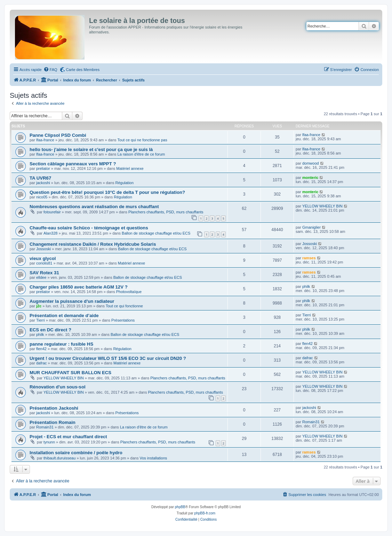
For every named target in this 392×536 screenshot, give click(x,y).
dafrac (42, 363)
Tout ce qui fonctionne (124, 306)
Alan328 (50, 233)
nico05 (42, 197)
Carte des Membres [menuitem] (83, 70)
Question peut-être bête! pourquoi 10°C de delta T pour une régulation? (107, 192)
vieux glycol (43, 258)
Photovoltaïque (129, 292)
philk (306, 286)
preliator (43, 168)
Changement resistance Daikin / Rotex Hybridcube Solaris (93, 244)
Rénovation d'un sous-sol (58, 387)
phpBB (180, 507)
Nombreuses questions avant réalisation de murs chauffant (94, 207)
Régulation (124, 183)
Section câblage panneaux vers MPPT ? (73, 164)
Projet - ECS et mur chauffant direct (68, 437)
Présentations (123, 320)
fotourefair (52, 212)
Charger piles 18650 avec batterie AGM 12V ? (79, 287)
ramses (309, 258)
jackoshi (43, 183)
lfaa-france (45, 140)
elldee (41, 277)
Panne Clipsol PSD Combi (58, 135)
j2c (39, 306)
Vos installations (153, 458)
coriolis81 (44, 263)
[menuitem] (50, 70)
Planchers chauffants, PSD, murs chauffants (166, 212)
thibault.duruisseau (59, 458)
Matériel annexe (130, 168)
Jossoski (43, 249)
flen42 (41, 349)
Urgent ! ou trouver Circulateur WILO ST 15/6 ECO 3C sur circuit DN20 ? (108, 358)
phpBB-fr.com (205, 513)
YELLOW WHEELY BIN (322, 206)
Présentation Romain (53, 422)
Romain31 (45, 427)
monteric (310, 178)
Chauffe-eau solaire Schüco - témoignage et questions (89, 228)
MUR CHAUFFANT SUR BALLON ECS (70, 373)
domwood (311, 163)
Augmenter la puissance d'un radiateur (72, 301)
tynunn (49, 442)
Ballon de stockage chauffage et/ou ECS (156, 233)
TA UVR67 (40, 178)
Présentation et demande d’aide (64, 316)
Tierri (41, 320)
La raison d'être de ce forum (141, 154)
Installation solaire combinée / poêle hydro (76, 453)
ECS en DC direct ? (50, 330)
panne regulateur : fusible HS (61, 344)
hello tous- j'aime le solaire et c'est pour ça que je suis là (91, 149)
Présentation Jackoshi (54, 408)
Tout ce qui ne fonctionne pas (142, 140)
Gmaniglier (311, 227)
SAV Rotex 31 (44, 273)
